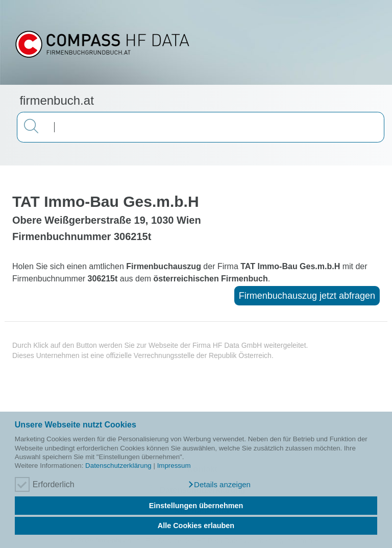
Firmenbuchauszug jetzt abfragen (307, 296)
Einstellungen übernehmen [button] (196, 506)
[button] (219, 485)
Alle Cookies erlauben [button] (196, 526)
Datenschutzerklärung (118, 466)
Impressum (174, 466)
